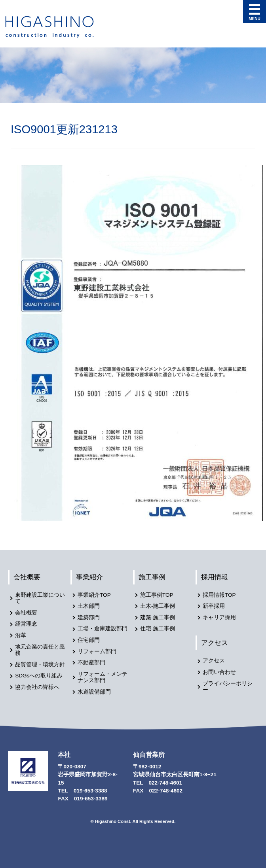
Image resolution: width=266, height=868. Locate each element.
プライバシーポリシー (228, 687)
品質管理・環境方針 (40, 665)
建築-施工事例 (158, 617)
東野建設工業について (40, 598)
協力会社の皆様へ (37, 687)
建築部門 (89, 617)
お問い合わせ (219, 672)
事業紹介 (89, 577)
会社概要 (27, 577)
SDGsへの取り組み (39, 676)
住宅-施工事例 (158, 629)
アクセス (215, 643)
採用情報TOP (219, 595)
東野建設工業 (57, 27)
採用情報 (215, 577)
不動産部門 (91, 663)
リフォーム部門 (97, 651)
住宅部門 (89, 640)
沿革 (21, 635)
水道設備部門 (94, 692)
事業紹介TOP (94, 595)
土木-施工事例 (158, 606)
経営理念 (26, 624)
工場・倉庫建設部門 (103, 629)
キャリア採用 (219, 617)
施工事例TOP (157, 595)
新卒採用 (214, 606)
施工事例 (152, 577)
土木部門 (89, 606)
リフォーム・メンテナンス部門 (103, 677)
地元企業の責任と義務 (40, 650)
